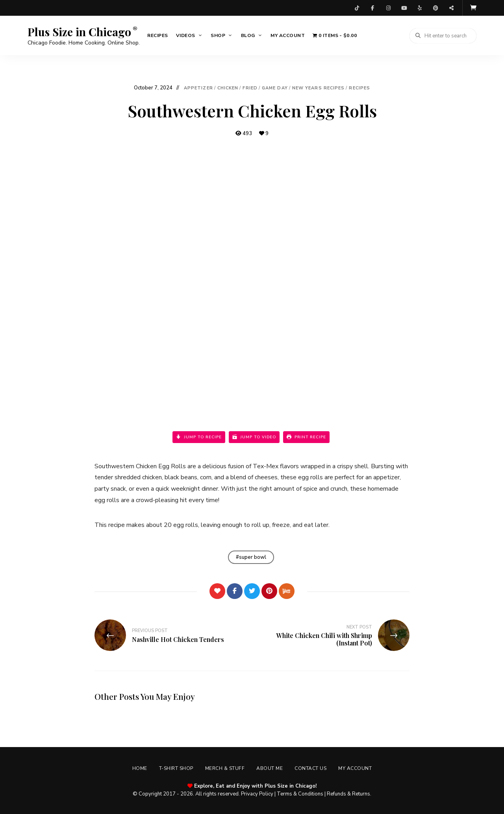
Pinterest (435, 8)
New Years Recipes (319, 88)
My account (288, 35)
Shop (218, 35)
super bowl (253, 557)
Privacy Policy (257, 794)
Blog (248, 35)
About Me (270, 768)
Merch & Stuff (225, 768)
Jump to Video (254, 437)
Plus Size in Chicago (79, 32)
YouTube (404, 8)
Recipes (158, 35)
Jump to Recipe (199, 437)
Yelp (420, 8)
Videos (186, 35)
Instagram (388, 8)
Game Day (275, 88)
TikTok (357, 8)
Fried (250, 88)
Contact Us (310, 768)
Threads (451, 8)
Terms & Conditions (300, 794)
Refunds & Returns (348, 794)
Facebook (372, 8)
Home (140, 768)
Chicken (228, 88)
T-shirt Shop (176, 768)
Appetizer (198, 88)
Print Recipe (306, 437)
